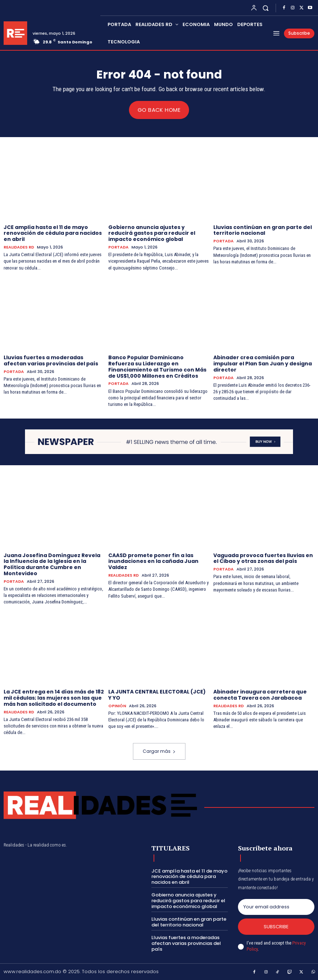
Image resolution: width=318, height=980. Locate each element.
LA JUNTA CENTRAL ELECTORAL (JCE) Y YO (157, 695)
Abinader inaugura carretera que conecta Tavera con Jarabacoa (260, 695)
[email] (276, 907)
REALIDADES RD (19, 247)
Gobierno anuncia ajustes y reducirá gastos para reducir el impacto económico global (152, 233)
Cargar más (159, 751)
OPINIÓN (117, 706)
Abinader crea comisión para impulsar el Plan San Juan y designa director (263, 364)
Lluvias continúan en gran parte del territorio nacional (263, 230)
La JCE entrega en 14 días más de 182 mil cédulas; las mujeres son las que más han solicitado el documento (54, 698)
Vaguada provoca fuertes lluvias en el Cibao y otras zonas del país (263, 558)
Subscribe (276, 926)
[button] (266, 8)
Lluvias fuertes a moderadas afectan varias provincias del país (51, 360)
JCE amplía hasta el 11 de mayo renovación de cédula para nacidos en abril (53, 233)
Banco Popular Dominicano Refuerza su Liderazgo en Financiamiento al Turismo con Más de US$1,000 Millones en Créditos (157, 366)
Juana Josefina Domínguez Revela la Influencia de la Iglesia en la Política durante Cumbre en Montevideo (52, 564)
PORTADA (118, 247)
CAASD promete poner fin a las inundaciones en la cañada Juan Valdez (153, 561)
